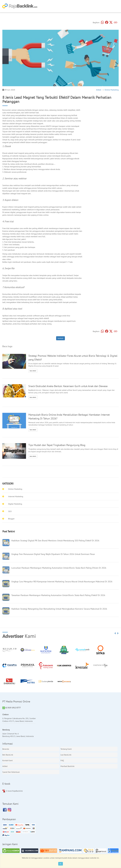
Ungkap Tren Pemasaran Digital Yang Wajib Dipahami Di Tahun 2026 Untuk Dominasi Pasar (53, 554)
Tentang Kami (66, 749)
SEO (10, 511)
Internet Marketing (16, 496)
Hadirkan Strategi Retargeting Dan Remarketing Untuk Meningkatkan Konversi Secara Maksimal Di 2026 (59, 609)
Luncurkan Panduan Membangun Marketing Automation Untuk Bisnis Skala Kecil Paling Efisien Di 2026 (59, 568)
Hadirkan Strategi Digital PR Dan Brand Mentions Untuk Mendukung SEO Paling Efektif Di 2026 (55, 541)
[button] (115, 633)
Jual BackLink (66, 755)
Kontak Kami (8, 760)
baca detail (33, 371)
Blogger (11, 519)
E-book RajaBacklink (13, 791)
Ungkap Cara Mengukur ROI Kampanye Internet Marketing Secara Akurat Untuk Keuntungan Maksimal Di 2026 (62, 582)
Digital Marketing (15, 504)
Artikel (99, 90)
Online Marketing (112, 90)
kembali (60, 338)
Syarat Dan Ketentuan (11, 772)
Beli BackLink (8, 755)
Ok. (61, 864)
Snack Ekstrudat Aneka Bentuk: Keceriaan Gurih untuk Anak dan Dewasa (68, 386)
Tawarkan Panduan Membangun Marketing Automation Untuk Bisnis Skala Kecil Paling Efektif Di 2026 (58, 595)
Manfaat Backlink (67, 766)
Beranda (6, 749)
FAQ (62, 760)
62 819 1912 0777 (12, 708)
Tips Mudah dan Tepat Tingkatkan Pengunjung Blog (57, 445)
